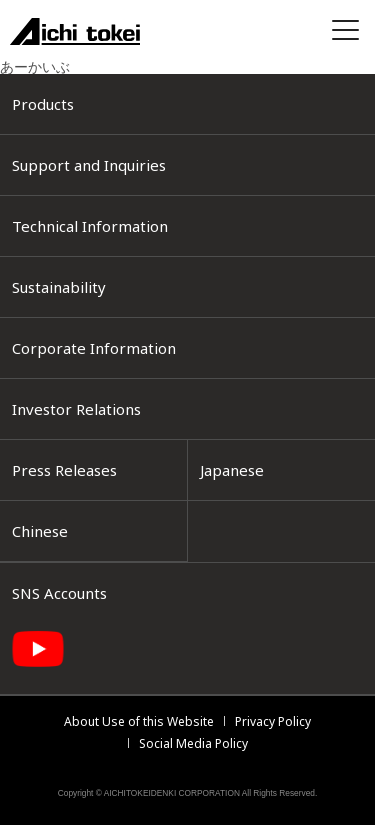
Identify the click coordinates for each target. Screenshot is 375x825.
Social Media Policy (193, 743)
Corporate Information (94, 348)
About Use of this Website (139, 721)
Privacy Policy (273, 721)
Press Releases (64, 470)
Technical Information (90, 226)
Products (43, 104)
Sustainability (59, 287)
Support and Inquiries (89, 165)
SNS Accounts (59, 593)
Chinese (40, 531)
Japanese (232, 470)
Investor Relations (76, 409)
